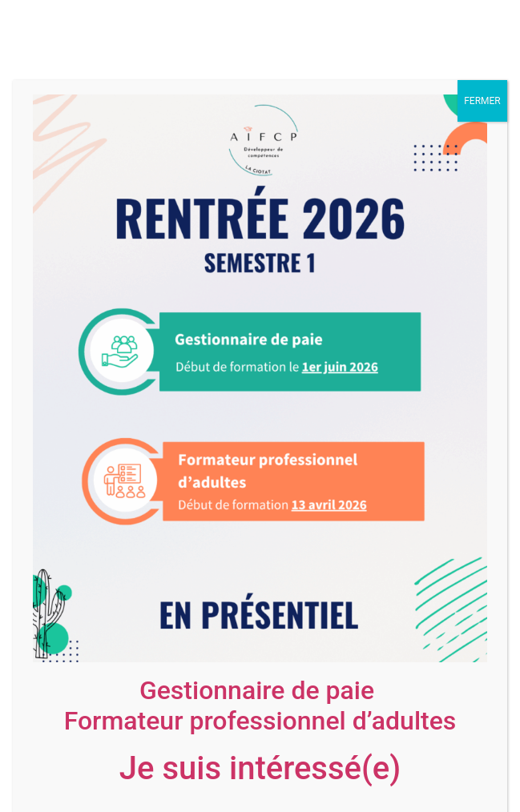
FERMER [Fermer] (482, 101)
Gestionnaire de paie (257, 690)
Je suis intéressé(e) (260, 768)
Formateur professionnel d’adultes (260, 721)
